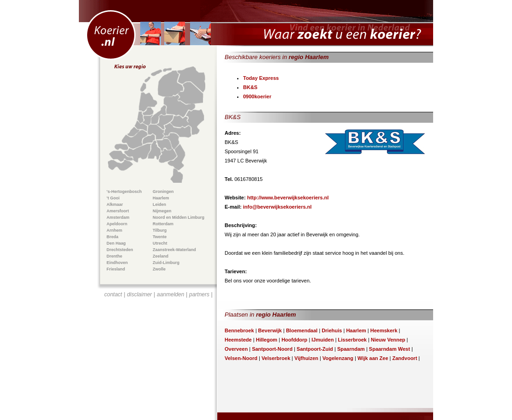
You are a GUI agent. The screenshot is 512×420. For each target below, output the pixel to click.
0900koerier (257, 96)
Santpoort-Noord (272, 349)
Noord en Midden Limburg (179, 217)
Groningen (163, 192)
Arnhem (114, 230)
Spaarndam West (390, 349)
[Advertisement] (159, 354)
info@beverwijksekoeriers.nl (277, 207)
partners (199, 294)
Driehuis (332, 330)
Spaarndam (351, 349)
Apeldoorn (117, 224)
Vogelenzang (338, 358)
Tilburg (160, 230)
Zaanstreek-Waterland (174, 250)
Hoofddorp (294, 340)
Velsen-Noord (241, 358)
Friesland (116, 269)
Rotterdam (163, 224)
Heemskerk (384, 330)
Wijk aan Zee (373, 358)
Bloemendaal (302, 330)
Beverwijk (270, 330)
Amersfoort (118, 211)
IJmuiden (322, 340)
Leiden (159, 204)
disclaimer (139, 294)
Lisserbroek (352, 340)
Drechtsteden (120, 250)
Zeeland (161, 256)
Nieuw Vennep (388, 340)
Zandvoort (405, 358)
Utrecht (160, 243)
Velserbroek (276, 358)
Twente (160, 237)
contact (113, 294)
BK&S (250, 87)
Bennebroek (239, 330)
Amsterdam (118, 217)
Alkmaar (115, 204)
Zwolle (159, 269)
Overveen (236, 349)
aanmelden (170, 294)
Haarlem (161, 198)
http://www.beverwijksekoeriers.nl (288, 198)
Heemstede (238, 340)
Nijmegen (162, 211)
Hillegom (267, 340)
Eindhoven (117, 263)
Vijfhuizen (306, 358)
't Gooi (113, 198)
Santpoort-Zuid (315, 349)
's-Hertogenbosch (124, 192)
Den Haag (116, 243)
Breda (113, 237)
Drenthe (114, 256)
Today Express (261, 78)
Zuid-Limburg (166, 263)
